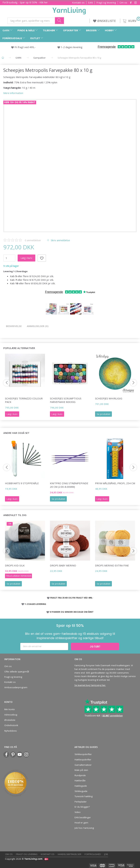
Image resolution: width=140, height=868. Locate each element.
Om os (123, 3)
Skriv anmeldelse (60, 240)
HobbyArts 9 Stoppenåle (22, 483)
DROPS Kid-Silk (15, 565)
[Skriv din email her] (44, 647)
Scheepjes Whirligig (109, 398)
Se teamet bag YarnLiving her (90, 685)
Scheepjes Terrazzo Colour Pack (24, 400)
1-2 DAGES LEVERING (35, 604)
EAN (90, 3)
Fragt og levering (106, 3)
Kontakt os (78, 3)
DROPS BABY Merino (63, 565)
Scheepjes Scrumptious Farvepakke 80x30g (66, 400)
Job (106, 854)
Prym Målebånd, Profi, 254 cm (115, 483)
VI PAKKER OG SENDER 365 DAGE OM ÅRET (72, 612)
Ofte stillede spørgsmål (17, 672)
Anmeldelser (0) (38, 326)
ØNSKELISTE (105, 21)
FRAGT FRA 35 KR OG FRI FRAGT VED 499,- (72, 598)
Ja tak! (95, 646)
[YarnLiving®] (69, 10)
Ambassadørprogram (16, 687)
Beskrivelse (14, 326)
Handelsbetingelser (70, 854)
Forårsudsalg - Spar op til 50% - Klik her (25, 2)
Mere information (13, 93)
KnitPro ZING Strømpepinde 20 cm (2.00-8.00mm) (69, 485)
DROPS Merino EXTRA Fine (112, 565)
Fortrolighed (93, 854)
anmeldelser (33, 240)
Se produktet (103, 414)
